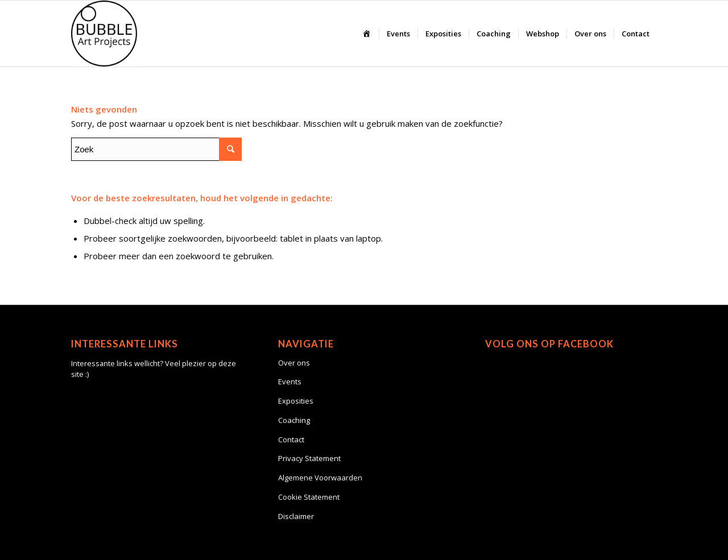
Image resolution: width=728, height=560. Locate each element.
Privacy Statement (309, 458)
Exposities (296, 401)
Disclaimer (296, 516)
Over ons (294, 363)
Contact (291, 439)
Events (290, 381)
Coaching (294, 420)
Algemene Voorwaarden (320, 478)
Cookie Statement (309, 497)
